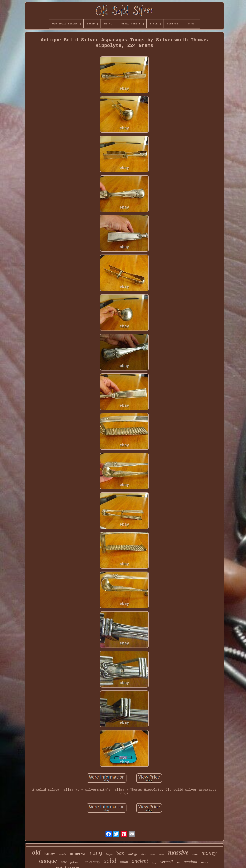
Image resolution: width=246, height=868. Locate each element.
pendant (191, 862)
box (120, 853)
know (50, 853)
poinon (74, 863)
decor (154, 863)
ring (96, 853)
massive (178, 852)
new (64, 862)
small (124, 862)
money (209, 853)
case (153, 854)
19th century (91, 862)
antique (48, 861)
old (36, 852)
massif (205, 862)
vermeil (166, 862)
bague (109, 854)
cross (162, 854)
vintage (133, 854)
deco (144, 854)
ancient (140, 861)
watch (62, 854)
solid (110, 860)
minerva (77, 853)
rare (195, 854)
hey (178, 863)
